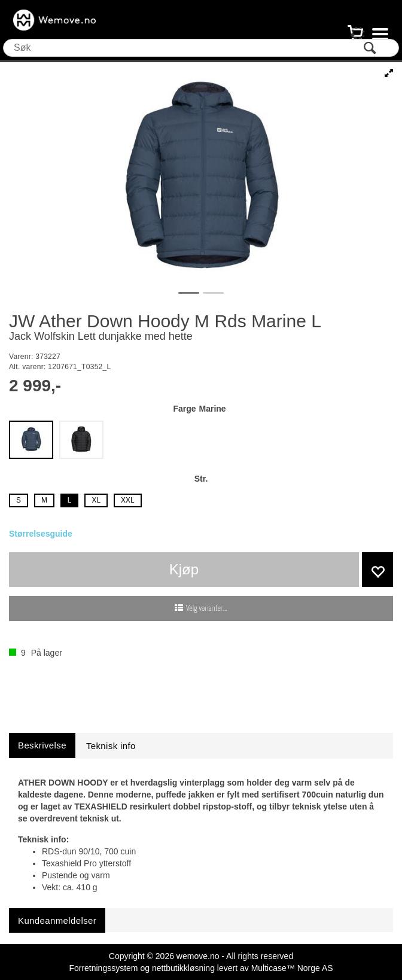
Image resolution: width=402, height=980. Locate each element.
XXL (127, 500)
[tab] (42, 745)
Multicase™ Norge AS (292, 968)
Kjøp (184, 569)
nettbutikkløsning (183, 968)
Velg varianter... (207, 609)
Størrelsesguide (41, 534)
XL (96, 500)
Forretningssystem (103, 968)
